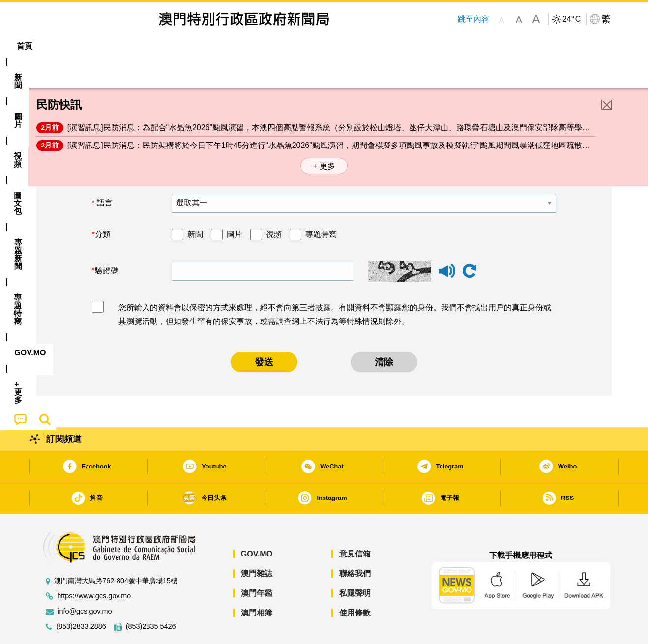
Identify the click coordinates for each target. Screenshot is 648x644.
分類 (103, 204)
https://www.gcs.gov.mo (94, 566)
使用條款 (355, 583)
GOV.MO (257, 524)
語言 (104, 173)
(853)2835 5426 (151, 597)
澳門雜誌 (257, 543)
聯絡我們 (355, 543)
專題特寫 (321, 204)
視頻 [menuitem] (162, 46)
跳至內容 (473, 19)
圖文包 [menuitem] (202, 46)
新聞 (195, 204)
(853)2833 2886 (81, 597)
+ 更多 (324, 136)
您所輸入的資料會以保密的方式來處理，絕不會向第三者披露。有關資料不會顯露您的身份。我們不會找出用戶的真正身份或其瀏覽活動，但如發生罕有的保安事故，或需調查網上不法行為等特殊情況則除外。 (335, 285)
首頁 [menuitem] (54, 46)
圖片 (235, 204)
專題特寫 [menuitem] (298, 46)
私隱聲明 (355, 563)
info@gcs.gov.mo (85, 581)
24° (572, 19)
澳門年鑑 (257, 563)
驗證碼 (107, 241)
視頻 (274, 204)
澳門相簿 (257, 583)
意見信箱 (355, 524)
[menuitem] (90, 46)
